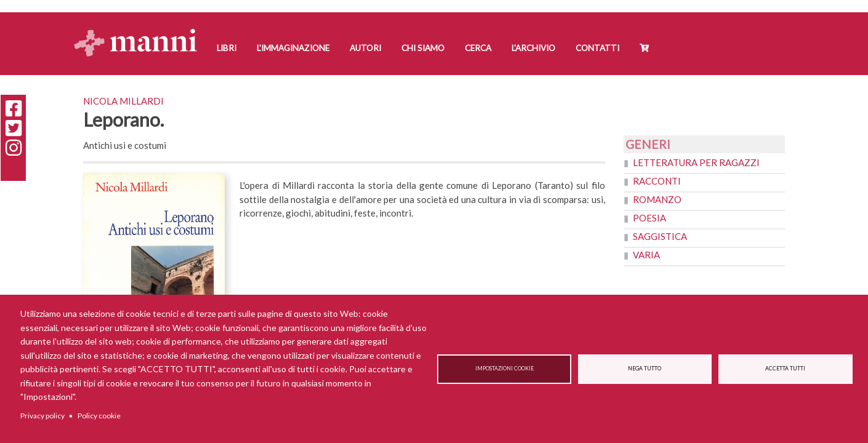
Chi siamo (423, 48)
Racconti (657, 181)
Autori (365, 48)
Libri (227, 48)
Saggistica (660, 236)
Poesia (649, 218)
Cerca (478, 48)
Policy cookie (99, 416)
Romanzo (657, 199)
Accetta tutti (785, 369)
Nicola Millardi (123, 101)
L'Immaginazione (293, 48)
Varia (646, 255)
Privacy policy (42, 416)
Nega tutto (645, 369)
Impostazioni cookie (504, 369)
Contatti (597, 48)
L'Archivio (533, 48)
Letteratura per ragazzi (696, 162)
